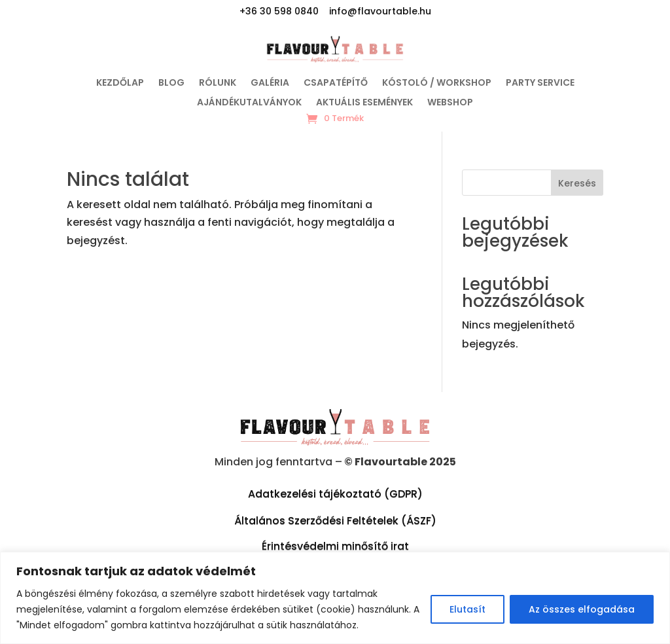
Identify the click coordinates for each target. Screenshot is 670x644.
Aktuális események (364, 103)
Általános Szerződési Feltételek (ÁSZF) (335, 521)
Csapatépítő (336, 83)
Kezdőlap (120, 83)
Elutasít (467, 609)
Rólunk (218, 83)
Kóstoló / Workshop (437, 83)
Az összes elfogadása (582, 609)
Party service (540, 83)
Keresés (577, 183)
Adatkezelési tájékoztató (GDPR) (335, 494)
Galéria (270, 83)
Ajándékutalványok (249, 103)
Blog (171, 83)
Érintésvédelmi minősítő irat (335, 546)
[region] (335, 598)
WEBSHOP (450, 103)
